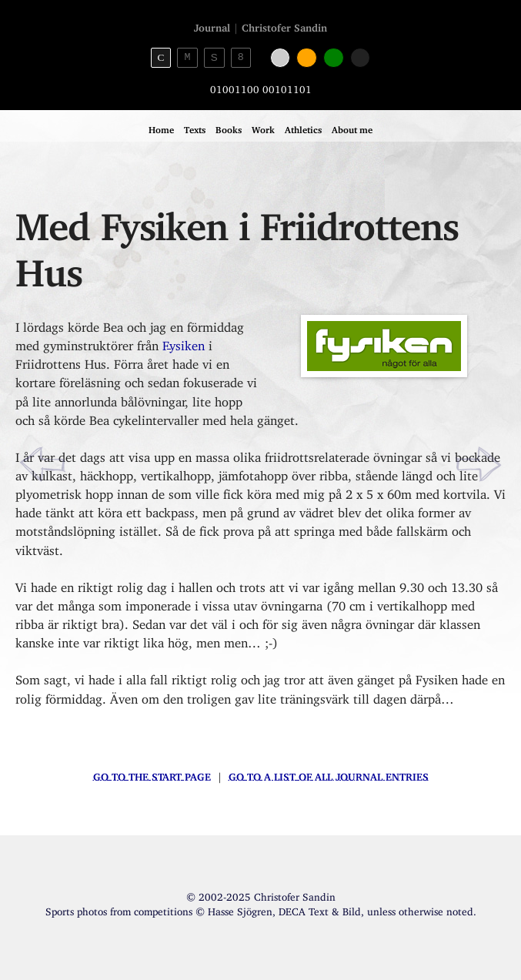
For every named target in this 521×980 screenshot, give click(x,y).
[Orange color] (307, 58)
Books (229, 127)
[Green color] (334, 58)
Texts (195, 127)
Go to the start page (152, 774)
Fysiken (184, 343)
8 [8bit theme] (241, 57)
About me (352, 127)
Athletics (303, 127)
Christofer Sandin (284, 25)
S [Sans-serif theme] (214, 57)
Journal (212, 25)
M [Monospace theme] (188, 57)
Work (263, 127)
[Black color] (361, 58)
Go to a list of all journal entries (329, 774)
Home (161, 127)
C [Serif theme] (160, 57)
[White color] (281, 58)
